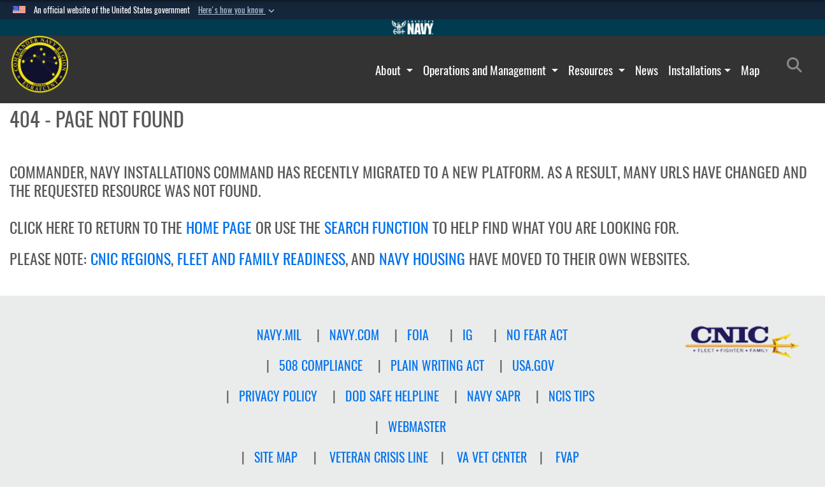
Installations (695, 70)
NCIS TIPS (571, 396)
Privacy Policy (278, 396)
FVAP (567, 457)
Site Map (276, 457)
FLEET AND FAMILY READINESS (261, 259)
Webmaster (417, 427)
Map (750, 70)
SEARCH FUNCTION (377, 227)
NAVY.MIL (279, 335)
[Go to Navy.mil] (413, 27)
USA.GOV (533, 365)
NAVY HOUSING (422, 259)
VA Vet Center (492, 457)
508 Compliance (321, 365)
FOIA (418, 335)
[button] (238, 10)
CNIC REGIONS (131, 259)
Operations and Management (486, 70)
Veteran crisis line (379, 457)
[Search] (798, 68)
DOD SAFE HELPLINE (392, 396)
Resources (592, 70)
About (389, 70)
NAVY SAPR (494, 396)
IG (468, 335)
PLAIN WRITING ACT (437, 365)
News (647, 70)
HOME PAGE (219, 227)
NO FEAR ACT (537, 335)
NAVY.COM (354, 335)
